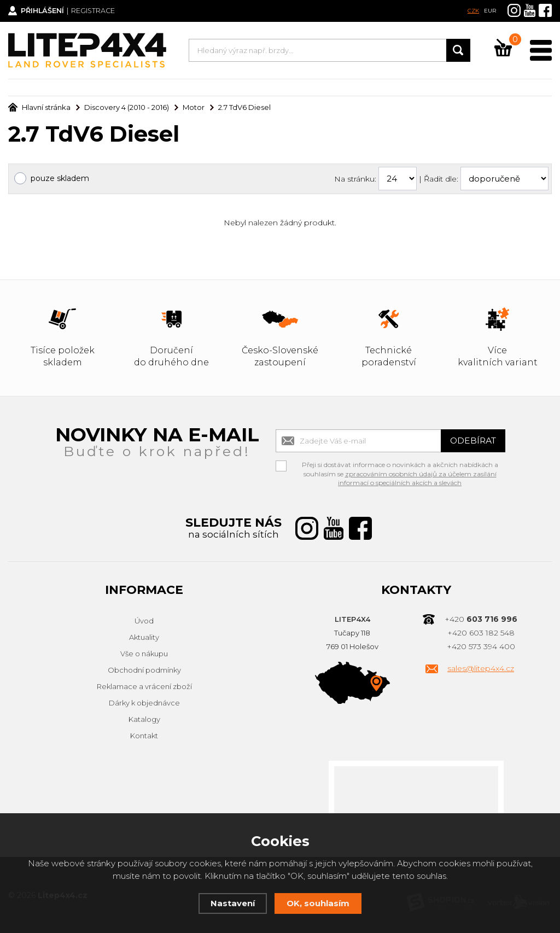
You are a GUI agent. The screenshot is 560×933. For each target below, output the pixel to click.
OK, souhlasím (318, 903)
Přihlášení (44, 11)
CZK (473, 11)
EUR (490, 11)
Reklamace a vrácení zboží (144, 686)
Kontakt (144, 736)
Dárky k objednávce (144, 703)
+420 (481, 619)
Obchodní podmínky (144, 670)
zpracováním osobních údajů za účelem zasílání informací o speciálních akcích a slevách (418, 479)
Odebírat (472, 441)
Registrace (96, 11)
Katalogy (144, 719)
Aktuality (144, 637)
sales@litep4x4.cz (481, 668)
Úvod (144, 621)
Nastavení (233, 903)
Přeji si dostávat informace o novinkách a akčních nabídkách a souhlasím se (400, 466)
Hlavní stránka (39, 107)
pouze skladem (60, 178)
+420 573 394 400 (481, 646)
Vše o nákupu (144, 654)
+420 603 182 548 (481, 633)
